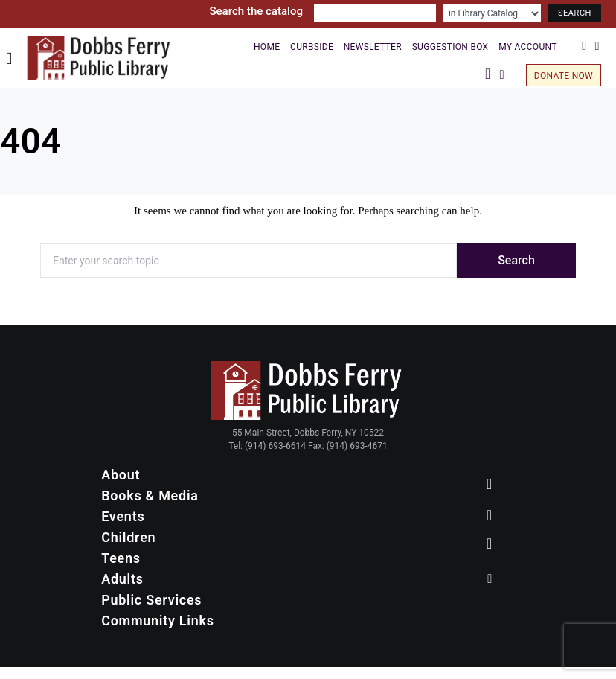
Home (267, 47)
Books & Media (150, 495)
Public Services (151, 600)
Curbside (312, 47)
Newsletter (373, 47)
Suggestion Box (450, 47)
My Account (527, 47)
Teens (121, 558)
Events (123, 516)
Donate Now (564, 76)
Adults (122, 579)
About (121, 475)
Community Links (157, 621)
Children (128, 537)
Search (516, 260)
